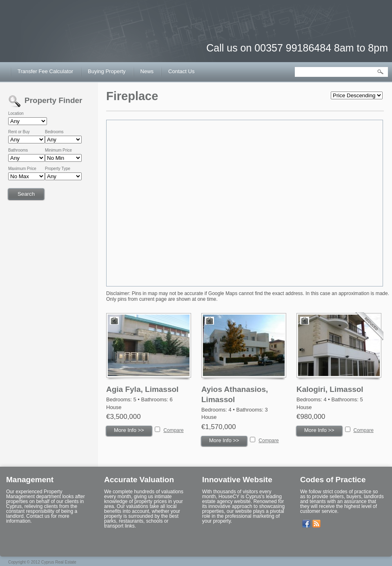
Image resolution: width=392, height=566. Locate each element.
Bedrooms (54, 132)
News (147, 71)
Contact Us (181, 71)
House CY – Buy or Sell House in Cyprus (51, 41)
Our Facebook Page (306, 524)
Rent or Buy (19, 132)
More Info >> (129, 430)
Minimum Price (58, 150)
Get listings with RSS (316, 524)
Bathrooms (18, 150)
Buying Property (107, 71)
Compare (173, 430)
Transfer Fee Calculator (45, 71)
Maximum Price (22, 169)
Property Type (58, 169)
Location (16, 114)
